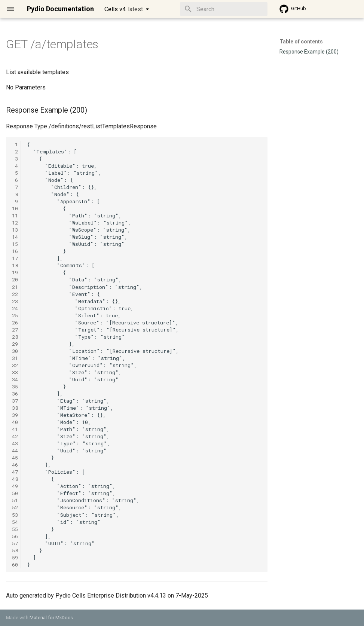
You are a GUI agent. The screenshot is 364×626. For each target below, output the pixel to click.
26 (15, 323)
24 (15, 308)
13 (15, 230)
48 (15, 479)
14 (15, 237)
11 (15, 216)
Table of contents (301, 42)
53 (15, 515)
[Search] (224, 9)
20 (15, 280)
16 (15, 251)
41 (15, 429)
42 (15, 436)
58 (15, 550)
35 (15, 387)
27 (15, 330)
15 (15, 244)
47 (15, 472)
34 (15, 379)
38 (15, 408)
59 (15, 558)
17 (15, 258)
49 (15, 486)
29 (15, 344)
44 (15, 451)
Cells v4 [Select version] (124, 9)
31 (15, 358)
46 (15, 465)
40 (15, 422)
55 (15, 529)
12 (15, 223)
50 (15, 493)
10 (15, 208)
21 (15, 287)
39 (15, 415)
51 (15, 500)
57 (15, 543)
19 (15, 272)
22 (15, 294)
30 (15, 351)
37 (15, 401)
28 (15, 337)
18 (15, 265)
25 (15, 315)
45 (15, 458)
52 (15, 507)
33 (15, 372)
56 (15, 536)
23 (15, 301)
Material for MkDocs (51, 618)
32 (15, 365)
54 (15, 522)
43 (15, 443)
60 (15, 565)
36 (15, 394)
